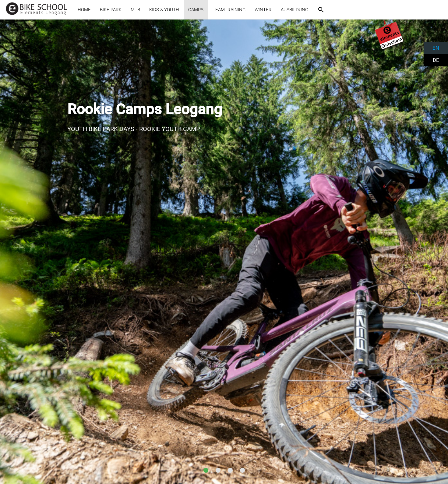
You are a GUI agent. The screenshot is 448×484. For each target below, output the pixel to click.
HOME (84, 10)
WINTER (263, 10)
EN (436, 48)
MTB (135, 10)
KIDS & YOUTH (164, 10)
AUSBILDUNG (295, 10)
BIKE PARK (111, 10)
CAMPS (196, 10)
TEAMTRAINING (229, 10)
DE (436, 60)
